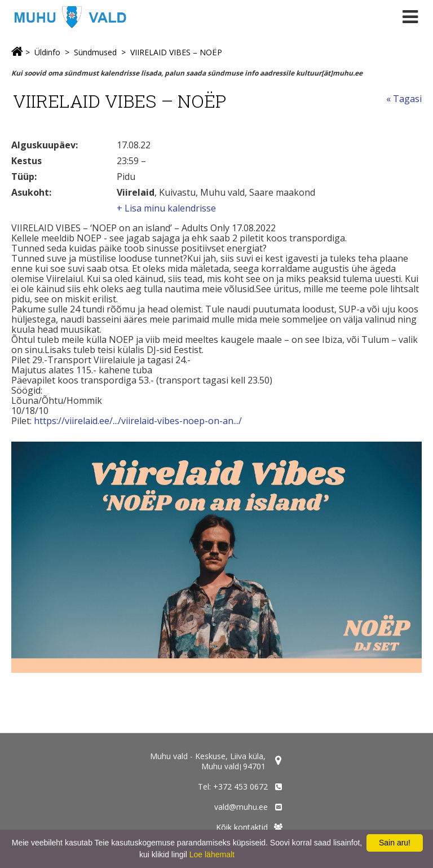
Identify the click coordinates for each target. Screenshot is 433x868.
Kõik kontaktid (242, 827)
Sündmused (95, 52)
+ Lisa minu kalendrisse (166, 208)
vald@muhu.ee (241, 807)
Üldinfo (47, 52)
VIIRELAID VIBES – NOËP (176, 52)
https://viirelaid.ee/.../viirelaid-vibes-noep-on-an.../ (138, 421)
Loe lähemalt (212, 854)
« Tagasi (404, 99)
